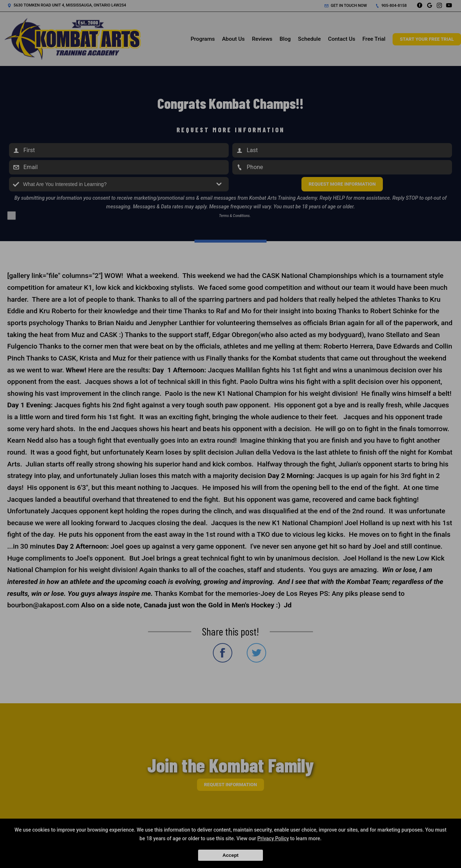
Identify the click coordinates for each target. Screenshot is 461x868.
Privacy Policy (273, 838)
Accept (230, 855)
